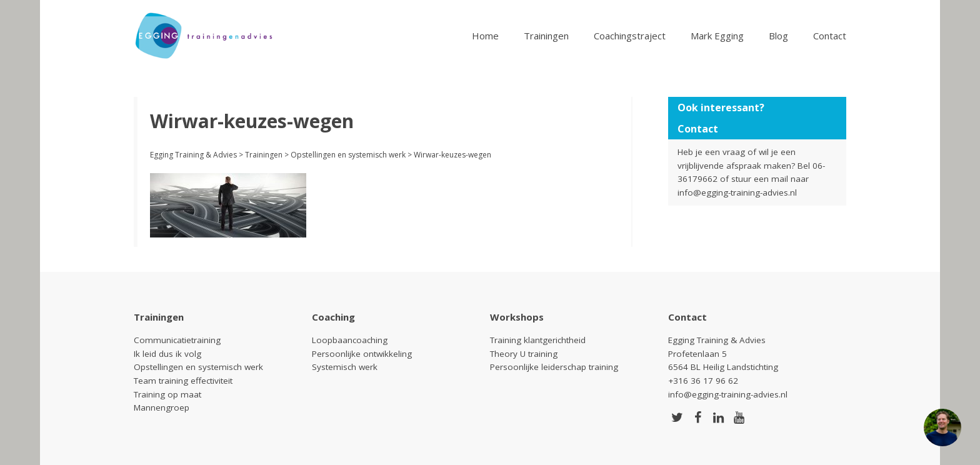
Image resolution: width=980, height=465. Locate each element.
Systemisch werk (345, 367)
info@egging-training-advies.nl (737, 192)
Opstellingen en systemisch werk (198, 367)
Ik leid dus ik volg (167, 354)
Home (485, 36)
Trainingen (546, 36)
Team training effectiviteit (183, 381)
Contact (830, 36)
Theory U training (524, 354)
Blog (778, 36)
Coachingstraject (630, 36)
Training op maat (167, 394)
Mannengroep (162, 407)
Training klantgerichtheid (538, 340)
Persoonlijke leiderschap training (554, 367)
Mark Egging (717, 36)
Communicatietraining (177, 340)
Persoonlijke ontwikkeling (362, 354)
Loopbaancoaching (350, 340)
